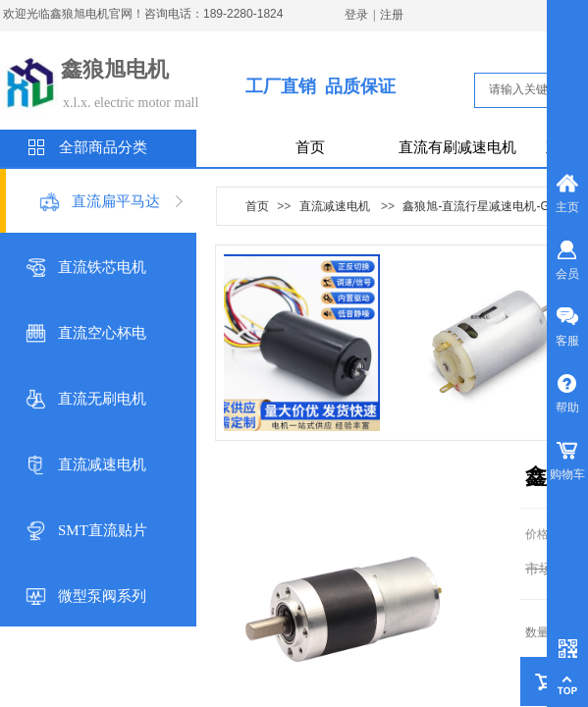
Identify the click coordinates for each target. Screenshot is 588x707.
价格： (543, 534)
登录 (356, 15)
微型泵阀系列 (102, 596)
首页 (310, 147)
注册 (392, 15)
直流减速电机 (102, 464)
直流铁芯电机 (102, 267)
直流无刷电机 (102, 399)
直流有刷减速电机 (457, 147)
